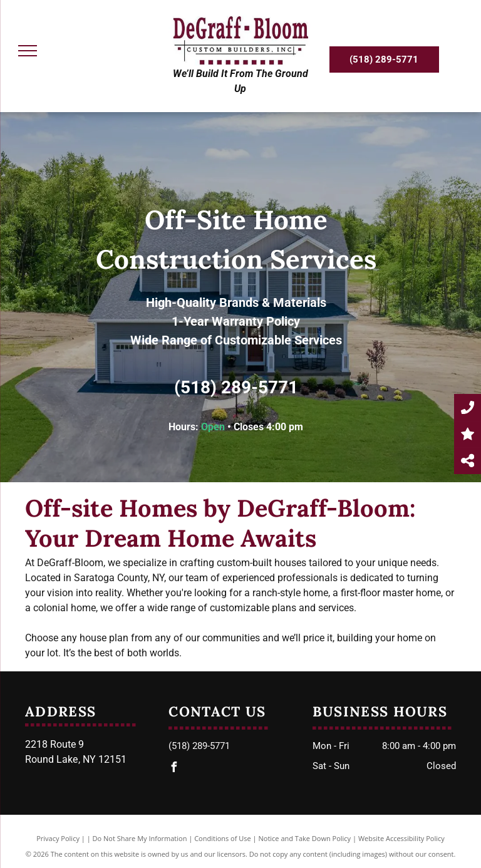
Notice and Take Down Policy (305, 838)
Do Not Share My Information (140, 838)
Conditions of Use (223, 838)
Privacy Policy (58, 838)
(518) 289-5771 (236, 387)
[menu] (28, 51)
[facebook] (173, 769)
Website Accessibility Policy (401, 838)
